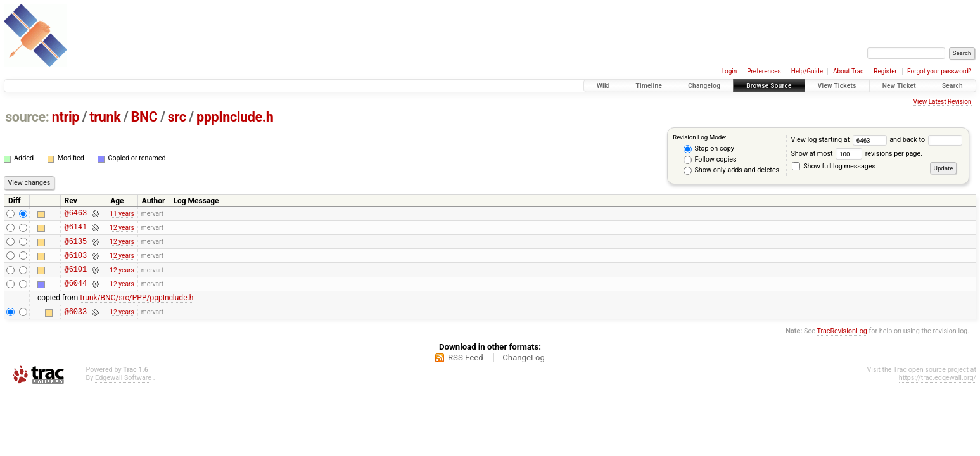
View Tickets (837, 86)
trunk (105, 117)
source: (27, 117)
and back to (926, 140)
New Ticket (899, 86)
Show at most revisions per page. (856, 154)
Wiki (603, 86)
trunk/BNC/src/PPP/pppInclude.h (137, 309)
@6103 (76, 263)
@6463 (76, 214)
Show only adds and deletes (731, 170)
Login (729, 71)
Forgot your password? (939, 71)
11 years (122, 214)
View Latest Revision (943, 102)
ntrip (66, 117)
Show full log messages (834, 166)
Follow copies (710, 160)
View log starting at (840, 140)
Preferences (764, 71)
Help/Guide (807, 71)
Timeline (649, 86)
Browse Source (769, 86)
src (177, 117)
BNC (144, 117)
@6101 (76, 278)
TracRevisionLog (842, 344)
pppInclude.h (235, 117)
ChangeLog (524, 371)
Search (952, 86)
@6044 (76, 294)
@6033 (76, 325)
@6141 (76, 230)
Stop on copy (709, 149)
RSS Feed (466, 371)
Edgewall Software (123, 391)
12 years (122, 230)
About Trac (848, 71)
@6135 (76, 247)
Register (885, 71)
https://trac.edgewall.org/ (938, 391)
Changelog (704, 86)
